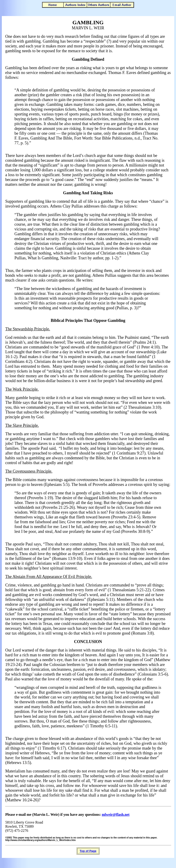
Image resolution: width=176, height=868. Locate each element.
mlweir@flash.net (116, 815)
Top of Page (88, 851)
